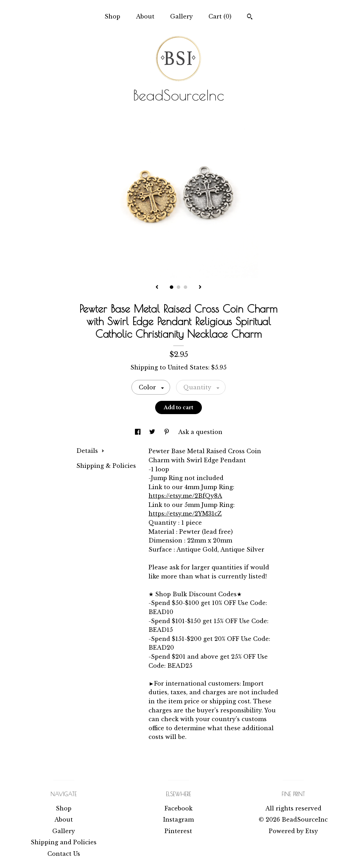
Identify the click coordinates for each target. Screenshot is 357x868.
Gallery (181, 16)
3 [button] (185, 287)
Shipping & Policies (106, 466)
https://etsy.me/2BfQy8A (185, 496)
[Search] (250, 17)
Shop (112, 16)
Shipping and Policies (64, 842)
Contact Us (64, 854)
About (145, 16)
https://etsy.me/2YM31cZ (185, 514)
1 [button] (172, 287)
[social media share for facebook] (139, 432)
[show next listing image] (200, 287)
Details (90, 451)
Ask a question (200, 432)
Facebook (178, 808)
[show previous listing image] (157, 287)
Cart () (220, 16)
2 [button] (178, 287)
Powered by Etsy (293, 831)
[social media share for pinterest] (168, 432)
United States (188, 367)
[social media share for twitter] (153, 432)
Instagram (178, 820)
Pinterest (178, 831)
